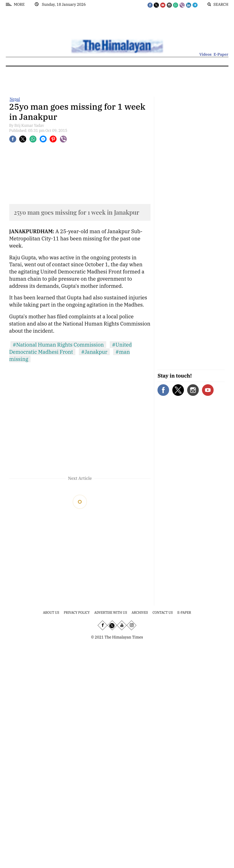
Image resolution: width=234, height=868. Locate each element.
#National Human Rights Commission (58, 345)
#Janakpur (94, 352)
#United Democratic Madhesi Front (71, 348)
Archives (140, 613)
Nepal (15, 99)
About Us (51, 613)
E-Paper (221, 54)
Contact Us (163, 613)
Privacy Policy (77, 613)
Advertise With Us (111, 613)
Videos (205, 54)
